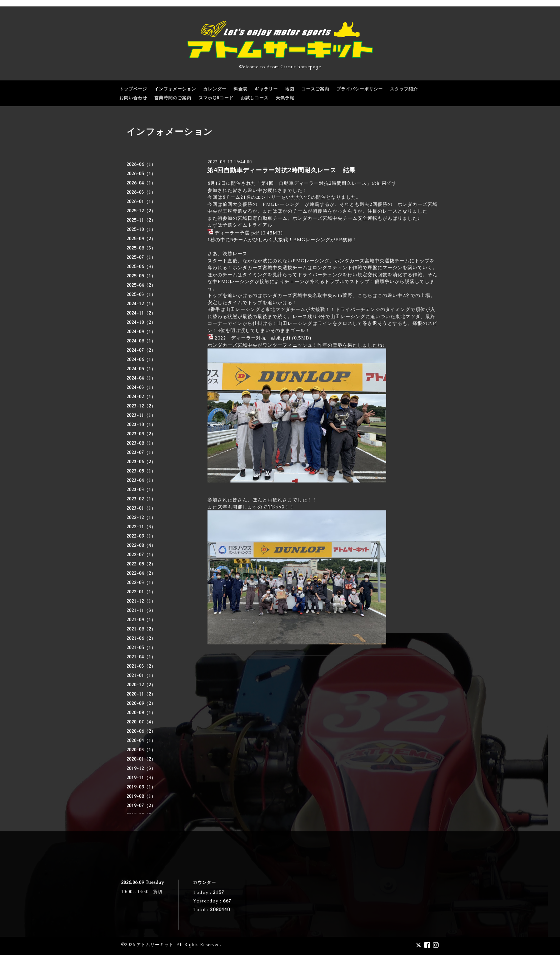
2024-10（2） (141, 322)
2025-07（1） (141, 257)
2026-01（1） (141, 202)
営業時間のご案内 (173, 98)
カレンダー (215, 89)
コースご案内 (315, 89)
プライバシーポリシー (360, 89)
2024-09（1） (141, 332)
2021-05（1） (141, 648)
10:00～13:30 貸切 (142, 892)
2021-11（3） (141, 610)
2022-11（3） (141, 527)
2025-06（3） (141, 267)
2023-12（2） (141, 406)
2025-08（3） (141, 248)
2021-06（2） (141, 638)
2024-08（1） (141, 341)
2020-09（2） (141, 703)
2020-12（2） (141, 685)
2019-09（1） (141, 787)
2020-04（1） (141, 741)
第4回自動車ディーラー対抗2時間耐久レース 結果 (281, 170)
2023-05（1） (141, 471)
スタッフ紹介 (404, 89)
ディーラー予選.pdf (237, 233)
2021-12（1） (141, 601)
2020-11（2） (141, 694)
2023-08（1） (141, 443)
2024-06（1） (141, 360)
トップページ (133, 89)
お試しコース (255, 98)
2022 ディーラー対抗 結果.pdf (253, 338)
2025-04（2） (141, 285)
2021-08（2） (141, 629)
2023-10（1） (141, 425)
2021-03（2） (141, 666)
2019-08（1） (141, 796)
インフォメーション (175, 89)
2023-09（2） (141, 434)
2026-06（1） (141, 164)
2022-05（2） (141, 564)
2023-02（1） (141, 499)
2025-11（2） (141, 220)
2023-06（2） (141, 462)
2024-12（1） (141, 304)
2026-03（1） (141, 192)
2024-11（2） (141, 313)
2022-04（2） (141, 573)
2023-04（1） (141, 480)
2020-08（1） (141, 713)
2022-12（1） (141, 518)
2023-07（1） (141, 452)
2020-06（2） (141, 731)
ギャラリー (266, 89)
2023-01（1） (141, 508)
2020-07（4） (141, 722)
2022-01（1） (141, 592)
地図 (290, 89)
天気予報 (285, 98)
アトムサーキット (155, 945)
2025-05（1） (141, 276)
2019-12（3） (141, 768)
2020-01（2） (141, 759)
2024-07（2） (141, 350)
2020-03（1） (141, 750)
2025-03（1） (141, 295)
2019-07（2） (141, 806)
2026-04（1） (141, 183)
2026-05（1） (141, 174)
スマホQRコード (216, 98)
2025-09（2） (141, 239)
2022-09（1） (141, 536)
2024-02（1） (141, 397)
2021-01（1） (141, 676)
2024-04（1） (141, 378)
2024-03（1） (141, 387)
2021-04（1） (141, 657)
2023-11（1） (141, 415)
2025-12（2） (141, 211)
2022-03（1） (141, 583)
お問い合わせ (133, 98)
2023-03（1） (141, 490)
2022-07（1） (141, 555)
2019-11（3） (141, 778)
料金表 (241, 89)
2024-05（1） (141, 369)
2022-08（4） (141, 545)
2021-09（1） (141, 620)
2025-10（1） (141, 229)
